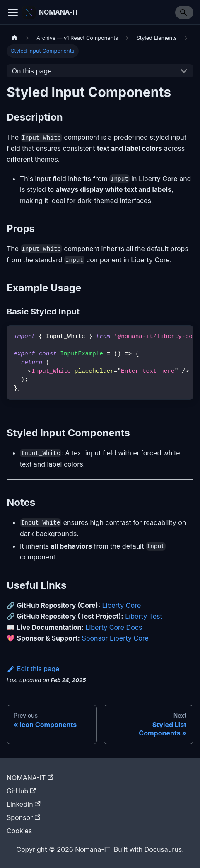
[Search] (184, 12)
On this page (32, 71)
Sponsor (23, 817)
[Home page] (14, 38)
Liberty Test (143, 616)
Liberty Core (122, 605)
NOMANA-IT (30, 778)
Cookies (19, 831)
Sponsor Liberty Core (115, 638)
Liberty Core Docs (114, 627)
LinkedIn (24, 804)
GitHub (21, 791)
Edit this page (33, 669)
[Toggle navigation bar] (13, 12)
